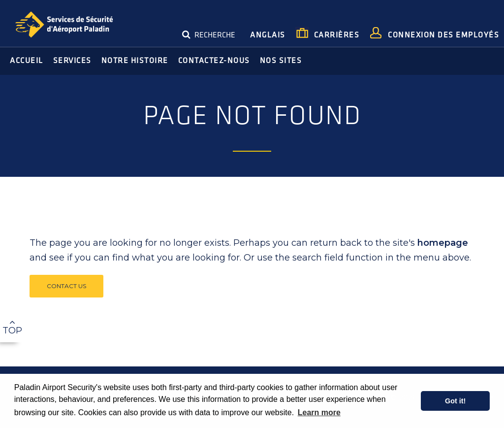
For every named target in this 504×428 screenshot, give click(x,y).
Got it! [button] (455, 401)
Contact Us (66, 286)
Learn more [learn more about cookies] (319, 412)
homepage (443, 243)
